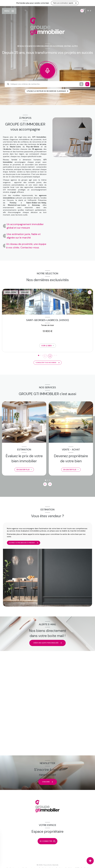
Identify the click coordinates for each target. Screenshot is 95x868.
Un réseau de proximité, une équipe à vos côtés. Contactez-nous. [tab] (26, 246)
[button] (50, 356)
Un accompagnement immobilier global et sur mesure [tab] (25, 226)
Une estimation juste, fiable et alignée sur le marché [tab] (24, 236)
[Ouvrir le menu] (9, 11)
